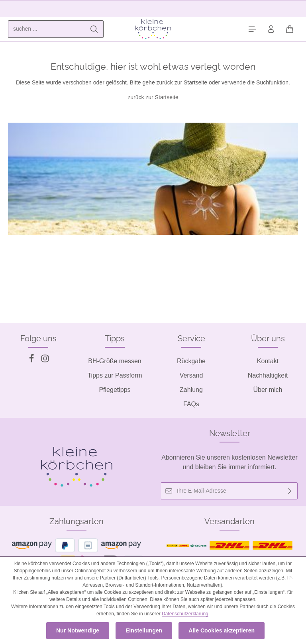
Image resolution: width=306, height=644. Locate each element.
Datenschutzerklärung (185, 614)
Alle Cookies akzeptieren (221, 630)
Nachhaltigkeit (268, 375)
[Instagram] (45, 361)
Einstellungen (144, 630)
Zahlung (191, 390)
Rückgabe (191, 361)
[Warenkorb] (289, 29)
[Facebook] (32, 361)
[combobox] (47, 29)
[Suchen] (94, 29)
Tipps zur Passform (115, 375)
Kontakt (268, 361)
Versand (191, 375)
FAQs (191, 404)
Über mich (268, 390)
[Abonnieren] (290, 491)
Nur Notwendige (78, 630)
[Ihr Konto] (271, 29)
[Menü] (252, 29)
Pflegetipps (115, 390)
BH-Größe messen (115, 361)
